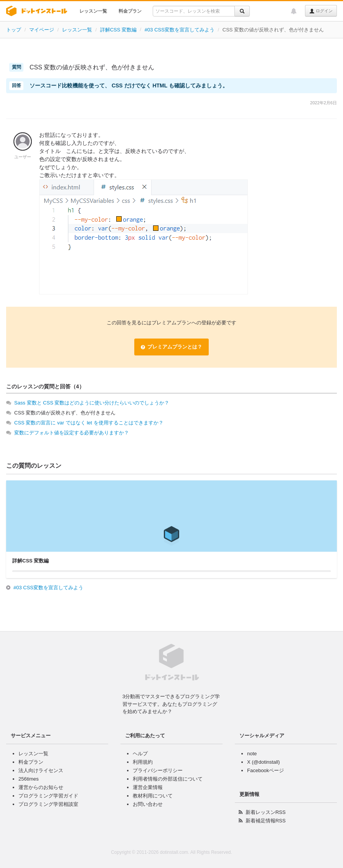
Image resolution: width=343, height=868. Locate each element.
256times (29, 779)
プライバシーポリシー (158, 770)
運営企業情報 (148, 787)
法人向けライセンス (41, 770)
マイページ (42, 30)
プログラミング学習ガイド (48, 796)
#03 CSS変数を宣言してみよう (180, 30)
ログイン (321, 11)
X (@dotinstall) (263, 762)
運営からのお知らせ (41, 787)
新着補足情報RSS (266, 821)
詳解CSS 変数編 (118, 30)
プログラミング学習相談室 (48, 804)
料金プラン (130, 11)
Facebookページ (265, 770)
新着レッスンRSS (266, 812)
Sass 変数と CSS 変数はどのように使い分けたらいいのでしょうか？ (92, 403)
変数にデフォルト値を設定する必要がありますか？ (72, 433)
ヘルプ (140, 754)
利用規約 (143, 762)
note (252, 754)
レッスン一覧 (93, 11)
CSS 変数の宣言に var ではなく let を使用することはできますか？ (89, 423)
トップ (14, 30)
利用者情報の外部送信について (168, 779)
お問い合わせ (148, 804)
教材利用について (153, 796)
